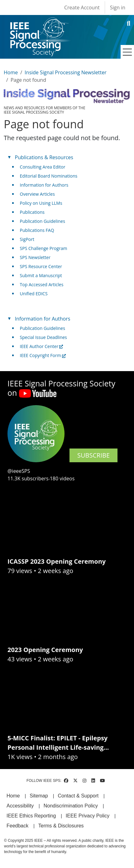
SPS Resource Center (41, 266)
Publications (32, 212)
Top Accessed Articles (42, 284)
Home (11, 72)
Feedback (17, 826)
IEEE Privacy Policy (88, 816)
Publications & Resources (44, 157)
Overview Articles (37, 194)
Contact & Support (78, 796)
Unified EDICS (34, 294)
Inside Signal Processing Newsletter (66, 72)
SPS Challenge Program (44, 248)
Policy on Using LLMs (41, 203)
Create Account (82, 7)
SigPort (27, 239)
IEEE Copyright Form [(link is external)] (43, 355)
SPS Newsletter (35, 257)
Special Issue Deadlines (43, 337)
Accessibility (20, 806)
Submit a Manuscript (41, 275)
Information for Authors (44, 185)
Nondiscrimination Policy (71, 806)
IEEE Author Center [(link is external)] (42, 346)
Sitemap (39, 796)
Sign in (118, 7)
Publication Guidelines (43, 221)
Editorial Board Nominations (49, 176)
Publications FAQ (37, 230)
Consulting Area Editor (43, 167)
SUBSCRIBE (93, 455)
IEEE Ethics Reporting (31, 816)
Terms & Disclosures (61, 826)
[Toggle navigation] (127, 52)
